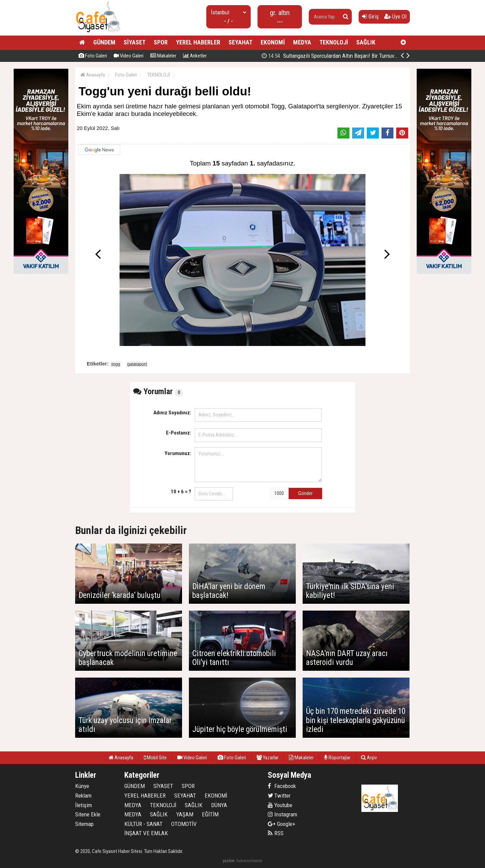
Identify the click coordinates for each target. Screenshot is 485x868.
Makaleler (163, 56)
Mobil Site (155, 758)
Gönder (305, 493)
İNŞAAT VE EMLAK (146, 833)
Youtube (280, 805)
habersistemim (250, 861)
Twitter (279, 796)
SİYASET (135, 42)
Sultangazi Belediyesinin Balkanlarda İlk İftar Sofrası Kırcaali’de (344, 56)
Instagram (282, 814)
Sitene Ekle (88, 814)
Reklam (83, 796)
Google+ (282, 824)
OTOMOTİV (184, 824)
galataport (137, 364)
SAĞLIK (366, 42)
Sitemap (84, 824)
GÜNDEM (104, 42)
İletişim (84, 805)
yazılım (229, 861)
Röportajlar (337, 758)
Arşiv (369, 758)
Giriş (370, 16)
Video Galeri (129, 56)
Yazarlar (267, 758)
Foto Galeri (93, 56)
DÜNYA (219, 805)
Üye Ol (395, 16)
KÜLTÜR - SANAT (143, 824)
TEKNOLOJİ (334, 42)
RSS (276, 833)
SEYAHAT (240, 42)
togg (116, 364)
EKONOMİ (273, 42)
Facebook (282, 786)
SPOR (161, 42)
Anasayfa (93, 75)
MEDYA (302, 42)
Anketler (195, 56)
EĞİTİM (210, 814)
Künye (82, 786)
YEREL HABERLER (198, 42)
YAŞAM (185, 814)
